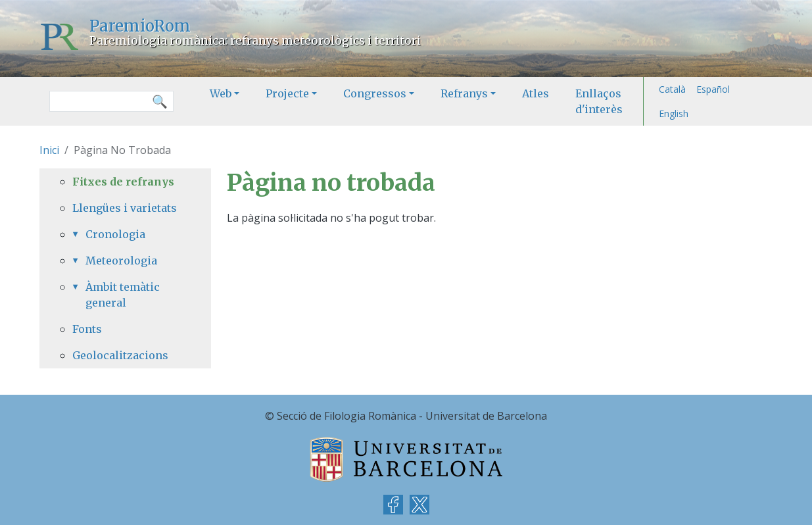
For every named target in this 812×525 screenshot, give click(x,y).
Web (221, 93)
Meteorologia (121, 261)
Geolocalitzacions (120, 355)
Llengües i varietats (125, 208)
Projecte (287, 93)
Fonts (87, 329)
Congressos (375, 93)
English (674, 113)
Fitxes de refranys (123, 182)
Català (672, 89)
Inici (49, 150)
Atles (536, 93)
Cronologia (115, 234)
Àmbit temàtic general (123, 295)
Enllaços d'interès (599, 101)
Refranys (464, 93)
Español (713, 89)
